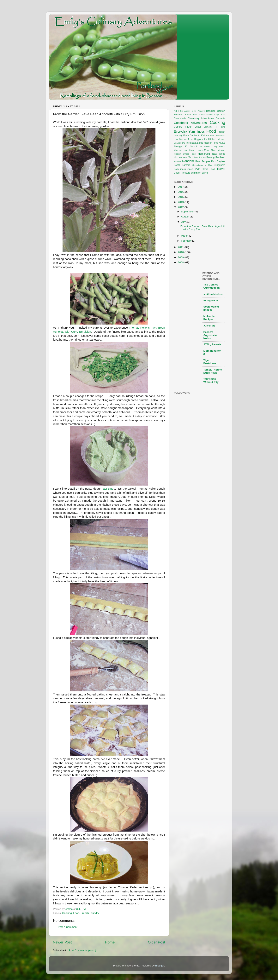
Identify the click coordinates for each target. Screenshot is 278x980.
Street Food (208, 169)
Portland (220, 157)
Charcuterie (180, 118)
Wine (205, 173)
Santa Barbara (182, 165)
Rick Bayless (218, 161)
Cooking (67, 913)
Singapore (220, 165)
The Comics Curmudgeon (212, 286)
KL (220, 143)
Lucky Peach (218, 147)
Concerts (220, 118)
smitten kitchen (213, 294)
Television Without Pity (211, 380)
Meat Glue (210, 150)
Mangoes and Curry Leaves (188, 150)
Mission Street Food (185, 154)
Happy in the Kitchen (205, 139)
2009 (181, 257)
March (185, 236)
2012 (181, 207)
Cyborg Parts (183, 127)
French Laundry (90, 913)
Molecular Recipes (210, 318)
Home (110, 942)
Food (76, 913)
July (184, 222)
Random (188, 161)
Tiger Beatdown (210, 362)
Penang (210, 157)
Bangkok (211, 111)
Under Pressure (182, 173)
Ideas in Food (211, 143)
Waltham (196, 173)
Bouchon (178, 115)
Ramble (177, 161)
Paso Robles (200, 157)
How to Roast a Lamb (192, 143)
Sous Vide (194, 169)
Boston (221, 111)
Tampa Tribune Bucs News (213, 371)
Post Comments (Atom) (82, 950)
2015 (181, 197)
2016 (181, 192)
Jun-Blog (209, 326)
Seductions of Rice (202, 165)
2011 (181, 247)
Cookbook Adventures (190, 123)
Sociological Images (211, 308)
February (187, 241)
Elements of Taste (215, 127)
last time (108, 489)
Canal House (206, 115)
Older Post (157, 942)
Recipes (206, 161)
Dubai (198, 127)
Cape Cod (220, 115)
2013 (181, 202)
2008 (181, 262)
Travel (221, 169)
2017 (181, 187)
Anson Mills (190, 111)
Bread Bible (191, 115)
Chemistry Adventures (201, 118)
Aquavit (201, 111)
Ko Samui (191, 147)
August (185, 217)
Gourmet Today (186, 139)
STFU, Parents (212, 344)
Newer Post (62, 942)
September (188, 212)
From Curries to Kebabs (196, 135)
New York (188, 157)
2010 (181, 252)
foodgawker (211, 300)
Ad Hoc (178, 111)
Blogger (160, 966)
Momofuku (204, 154)
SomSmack (180, 169)
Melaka (221, 150)
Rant (198, 161)
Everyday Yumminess (189, 131)
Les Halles (204, 147)
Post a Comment (68, 927)
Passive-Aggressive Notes (211, 335)
